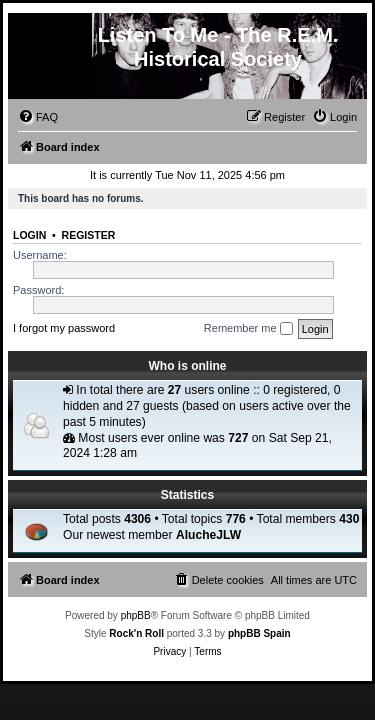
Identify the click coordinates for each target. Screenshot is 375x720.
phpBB (136, 615)
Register (89, 235)
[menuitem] (38, 117)
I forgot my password (64, 328)
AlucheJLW (208, 535)
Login (29, 235)
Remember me (248, 329)
